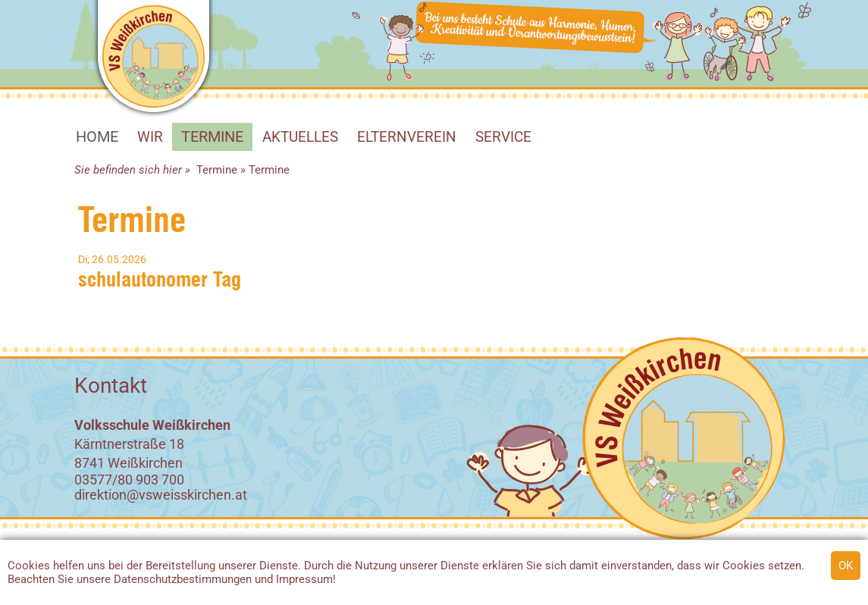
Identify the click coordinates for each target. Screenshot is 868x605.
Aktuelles (300, 137)
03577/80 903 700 (129, 480)
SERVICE (503, 137)
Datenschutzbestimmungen (183, 579)
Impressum (304, 579)
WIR (150, 137)
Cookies (29, 566)
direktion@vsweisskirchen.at (161, 495)
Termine (212, 136)
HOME (97, 136)
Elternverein (407, 137)
